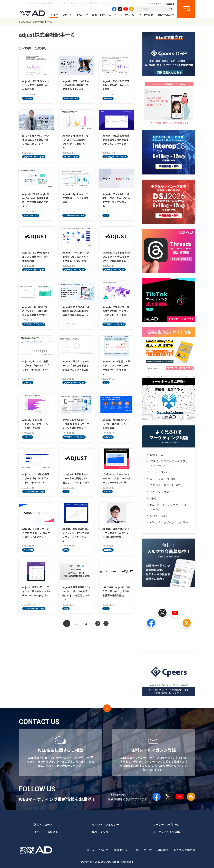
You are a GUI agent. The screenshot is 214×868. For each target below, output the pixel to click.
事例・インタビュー (103, 15)
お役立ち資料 (165, 15)
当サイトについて (98, 850)
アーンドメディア (161, 472)
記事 (53, 15)
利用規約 (163, 850)
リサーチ (67, 15)
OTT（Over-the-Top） (164, 479)
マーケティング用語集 (166, 832)
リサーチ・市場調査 (46, 832)
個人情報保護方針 (184, 850)
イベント (81, 15)
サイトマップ (144, 850)
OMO (153, 498)
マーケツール (127, 15)
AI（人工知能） (159, 516)
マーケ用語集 (146, 15)
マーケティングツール (166, 824)
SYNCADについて (156, 4)
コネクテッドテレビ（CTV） (168, 485)
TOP (21, 22)
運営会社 (170, 4)
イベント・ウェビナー (105, 824)
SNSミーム (157, 455)
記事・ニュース (43, 824)
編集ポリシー (122, 850)
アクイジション (159, 492)
